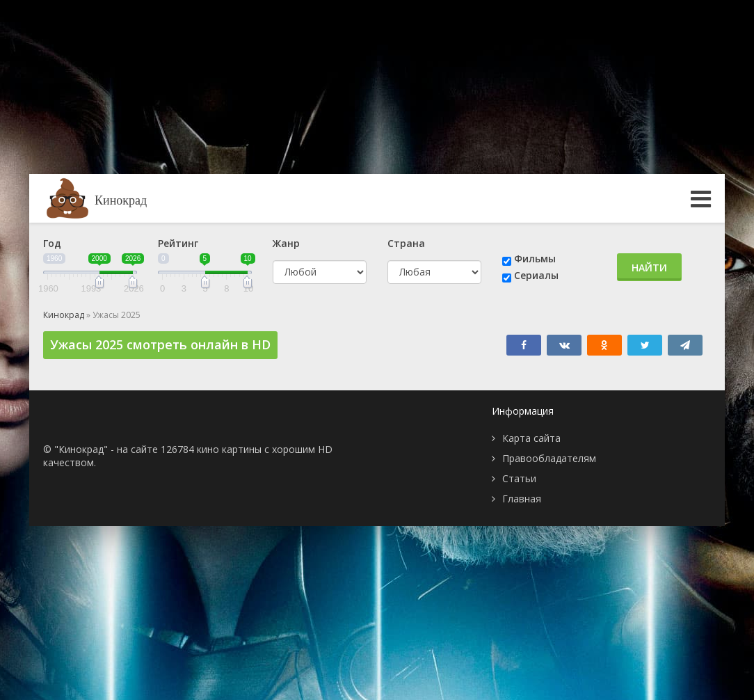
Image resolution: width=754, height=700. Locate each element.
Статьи (519, 478)
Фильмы (535, 258)
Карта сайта (531, 438)
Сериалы (536, 275)
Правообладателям (549, 458)
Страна (406, 243)
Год (52, 243)
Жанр (286, 243)
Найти (649, 268)
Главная (522, 499)
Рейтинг (178, 243)
